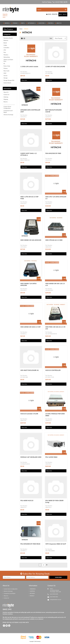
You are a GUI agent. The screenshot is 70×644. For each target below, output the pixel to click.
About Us (58, 23)
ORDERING (32, 589)
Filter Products (8, 29)
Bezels (5, 43)
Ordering (6, 97)
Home (21, 29)
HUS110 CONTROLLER (53, 370)
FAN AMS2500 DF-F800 (53, 153)
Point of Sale (7, 66)
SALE (5, 73)
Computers (41, 23)
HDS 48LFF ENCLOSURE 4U (30, 370)
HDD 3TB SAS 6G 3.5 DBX (54, 240)
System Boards (7, 83)
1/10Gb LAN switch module (29, 66)
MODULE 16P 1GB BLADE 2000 (31, 457)
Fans (5, 52)
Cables (5, 45)
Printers (50, 23)
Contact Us (6, 95)
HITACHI (26, 29)
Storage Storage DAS (9, 80)
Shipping (6, 99)
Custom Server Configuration (7, 107)
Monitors (6, 55)
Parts (22, 23)
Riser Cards (6, 71)
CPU (5, 50)
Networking (31, 23)
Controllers (6, 48)
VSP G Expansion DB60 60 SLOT (56, 544)
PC (4, 64)
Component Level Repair (8, 111)
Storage (15, 23)
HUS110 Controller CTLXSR (29, 414)
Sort (51, 38)
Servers (7, 23)
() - (63, 14)
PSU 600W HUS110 (27, 500)
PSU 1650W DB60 (51, 457)
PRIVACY (32, 596)
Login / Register (52, 14)
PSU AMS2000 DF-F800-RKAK (30, 544)
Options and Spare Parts (8, 60)
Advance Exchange (8, 115)
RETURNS (32, 593)
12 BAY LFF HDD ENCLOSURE (55, 66)
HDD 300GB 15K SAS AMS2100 (31, 240)
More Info (24, 80)
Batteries (6, 40)
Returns (6, 102)
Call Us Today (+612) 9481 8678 (55, 2)
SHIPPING (32, 591)
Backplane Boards (8, 38)
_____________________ (9, 104)
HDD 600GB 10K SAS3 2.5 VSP (31, 327)
